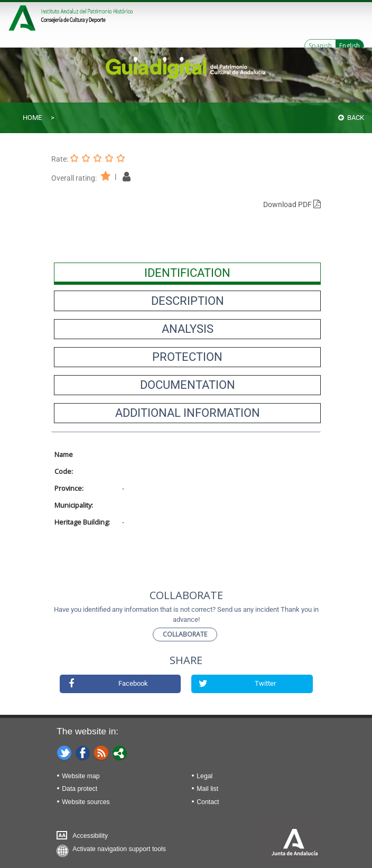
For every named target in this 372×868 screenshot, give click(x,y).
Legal (204, 776)
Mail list (207, 789)
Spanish (320, 46)
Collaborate (185, 634)
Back (351, 118)
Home (32, 118)
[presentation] (187, 273)
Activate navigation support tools (119, 849)
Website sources (86, 802)
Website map (81, 776)
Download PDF (292, 204)
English (350, 46)
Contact (208, 802)
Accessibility (90, 836)
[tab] (187, 273)
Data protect (80, 789)
